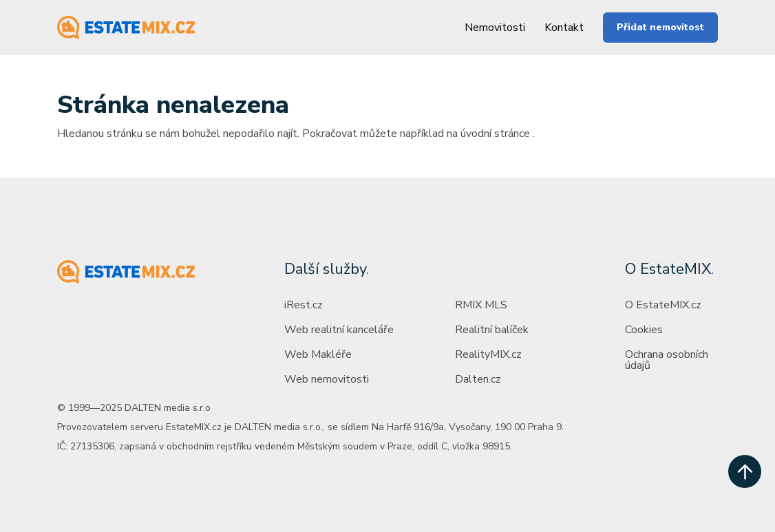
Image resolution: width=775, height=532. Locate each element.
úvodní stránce (495, 134)
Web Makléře (318, 354)
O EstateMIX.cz (663, 305)
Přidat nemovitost (660, 27)
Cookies (644, 330)
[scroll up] (745, 471)
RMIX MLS (481, 305)
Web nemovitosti (327, 379)
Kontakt (564, 28)
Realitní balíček (492, 330)
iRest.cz (304, 305)
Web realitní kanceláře (339, 330)
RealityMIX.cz (488, 354)
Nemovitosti (495, 28)
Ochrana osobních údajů (667, 360)
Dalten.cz (478, 379)
